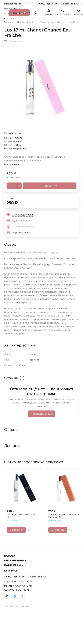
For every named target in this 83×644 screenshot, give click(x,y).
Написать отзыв (41, 414)
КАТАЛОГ (10, 556)
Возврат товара (13, 4)
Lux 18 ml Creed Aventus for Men (21, 516)
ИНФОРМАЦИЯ (14, 561)
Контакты (9, 19)
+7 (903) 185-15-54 (47, 4)
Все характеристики (15, 149)
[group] (41, 87)
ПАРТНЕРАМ (12, 565)
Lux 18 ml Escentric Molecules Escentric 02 (64, 516)
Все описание (12, 164)
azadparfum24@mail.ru (18, 581)
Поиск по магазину (17, 13)
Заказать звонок (70, 4)
